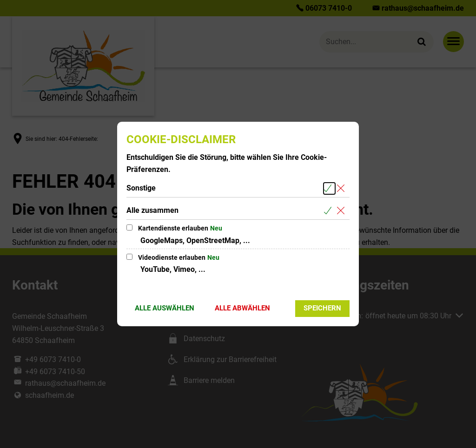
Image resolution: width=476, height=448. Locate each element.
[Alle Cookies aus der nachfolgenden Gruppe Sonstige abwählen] (342, 188)
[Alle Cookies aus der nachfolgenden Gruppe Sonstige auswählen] (329, 188)
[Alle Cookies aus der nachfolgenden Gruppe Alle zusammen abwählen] (342, 211)
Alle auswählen (165, 308)
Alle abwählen (242, 308)
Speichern (322, 308)
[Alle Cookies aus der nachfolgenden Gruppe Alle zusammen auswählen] (329, 211)
